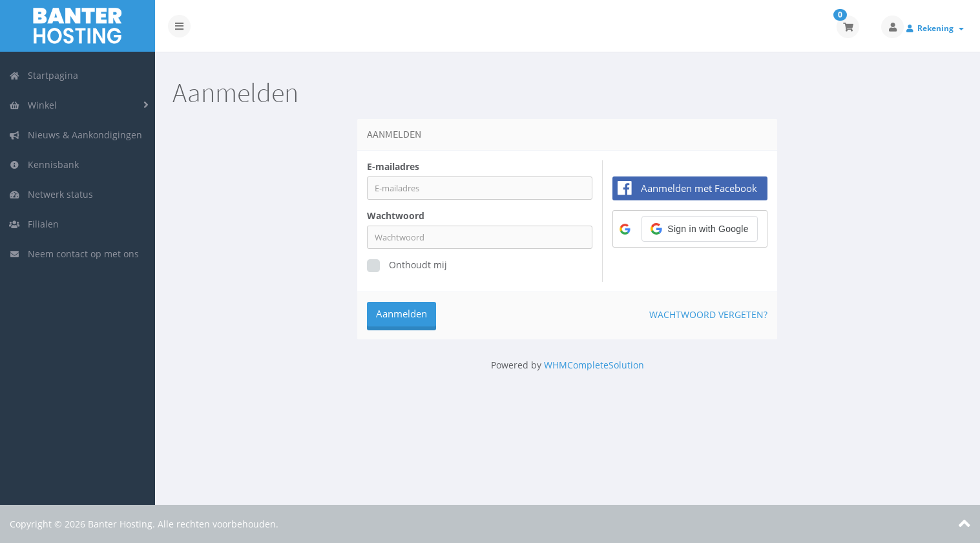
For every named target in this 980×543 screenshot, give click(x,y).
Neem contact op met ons (74, 254)
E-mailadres (393, 166)
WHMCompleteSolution (594, 365)
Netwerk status (51, 194)
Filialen (34, 224)
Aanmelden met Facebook (699, 188)
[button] (700, 229)
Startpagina (44, 75)
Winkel (33, 105)
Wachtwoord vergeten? (708, 314)
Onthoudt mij (407, 265)
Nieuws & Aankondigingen (76, 135)
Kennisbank (44, 165)
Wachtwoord (396, 216)
